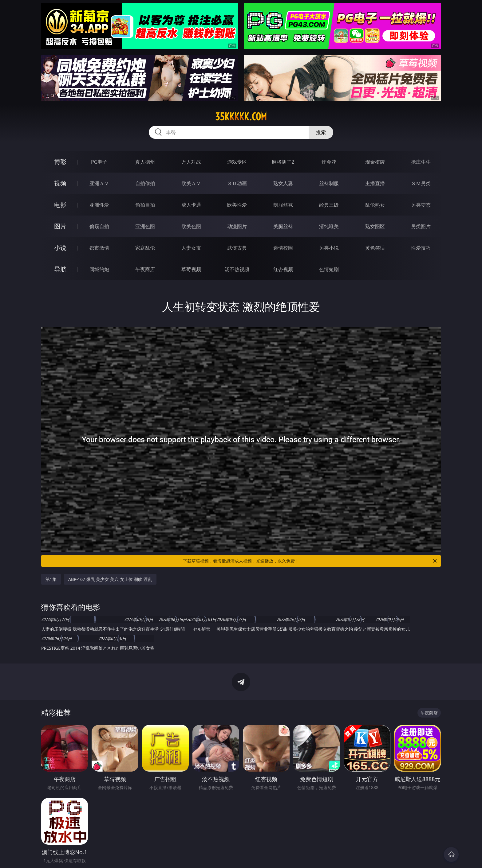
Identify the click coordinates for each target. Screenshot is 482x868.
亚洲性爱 (99, 205)
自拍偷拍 (145, 183)
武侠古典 (237, 248)
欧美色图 (191, 226)
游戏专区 (237, 162)
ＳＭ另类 (421, 183)
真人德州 (145, 162)
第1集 (51, 579)
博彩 (60, 162)
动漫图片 (237, 226)
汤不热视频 (237, 269)
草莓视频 (191, 269)
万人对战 (191, 162)
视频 (60, 183)
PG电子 (99, 162)
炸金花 (329, 162)
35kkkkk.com (241, 117)
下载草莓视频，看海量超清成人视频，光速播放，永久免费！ (310, 561)
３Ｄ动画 (237, 183)
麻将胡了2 (283, 162)
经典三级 (329, 205)
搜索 (321, 132)
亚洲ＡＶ (99, 183)
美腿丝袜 (283, 226)
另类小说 (329, 248)
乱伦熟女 (375, 205)
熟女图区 (375, 226)
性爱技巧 (421, 248)
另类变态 (421, 205)
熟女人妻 (283, 183)
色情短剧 (329, 269)
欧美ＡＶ (191, 183)
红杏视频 (283, 269)
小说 (60, 248)
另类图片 (421, 226)
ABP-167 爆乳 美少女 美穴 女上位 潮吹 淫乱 (110, 579)
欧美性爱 (237, 205)
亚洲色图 (145, 226)
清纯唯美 (329, 226)
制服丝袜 (283, 205)
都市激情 (99, 248)
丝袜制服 (329, 183)
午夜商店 (145, 269)
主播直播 (375, 183)
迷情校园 (283, 248)
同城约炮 (99, 269)
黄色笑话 (375, 248)
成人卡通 (191, 205)
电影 (60, 205)
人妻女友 (191, 248)
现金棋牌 (375, 162)
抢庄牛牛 (421, 162)
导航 (60, 269)
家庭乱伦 (145, 248)
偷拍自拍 (145, 205)
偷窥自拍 (99, 226)
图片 (60, 226)
